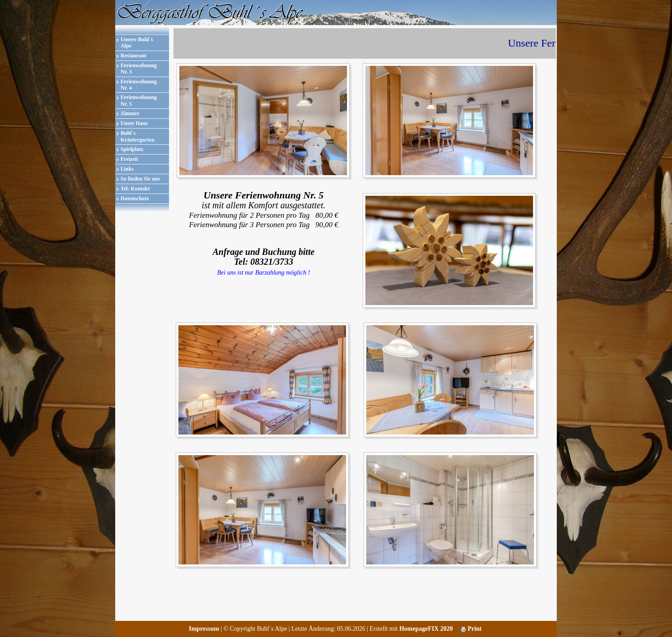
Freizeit (129, 159)
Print (471, 629)
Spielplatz (132, 149)
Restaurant (133, 56)
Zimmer (130, 113)
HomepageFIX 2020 (426, 629)
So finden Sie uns (140, 179)
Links (127, 169)
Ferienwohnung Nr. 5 (139, 100)
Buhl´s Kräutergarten (137, 136)
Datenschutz (135, 198)
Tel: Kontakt (135, 189)
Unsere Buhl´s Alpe (137, 43)
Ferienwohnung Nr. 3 (139, 69)
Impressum (204, 629)
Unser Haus (134, 123)
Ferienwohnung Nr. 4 (139, 85)
